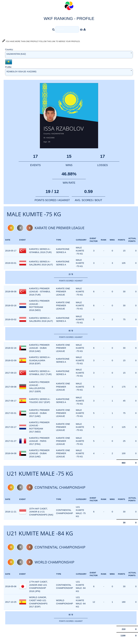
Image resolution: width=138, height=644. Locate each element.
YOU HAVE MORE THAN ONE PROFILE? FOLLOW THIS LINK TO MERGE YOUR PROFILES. (41, 41)
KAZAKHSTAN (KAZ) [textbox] (16, 54)
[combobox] (69, 55)
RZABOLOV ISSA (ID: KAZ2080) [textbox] (21, 72)
